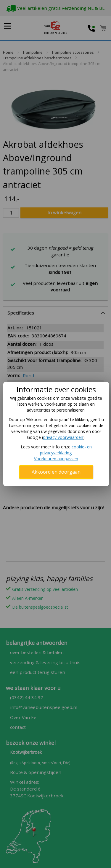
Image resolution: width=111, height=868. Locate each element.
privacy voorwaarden (63, 437)
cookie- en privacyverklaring (66, 450)
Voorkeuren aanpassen (56, 459)
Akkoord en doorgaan (56, 472)
